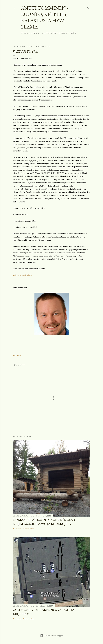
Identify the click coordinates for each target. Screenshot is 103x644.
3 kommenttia (28, 529)
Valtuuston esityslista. (23, 275)
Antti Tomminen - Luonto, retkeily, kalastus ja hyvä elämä (44, 17)
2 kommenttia (28, 619)
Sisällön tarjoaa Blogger (51, 636)
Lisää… (73, 33)
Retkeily (64, 33)
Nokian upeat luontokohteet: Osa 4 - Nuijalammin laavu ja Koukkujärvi (45, 522)
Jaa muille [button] (17, 355)
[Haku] (89, 7)
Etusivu (25, 33)
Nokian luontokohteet (44, 33)
